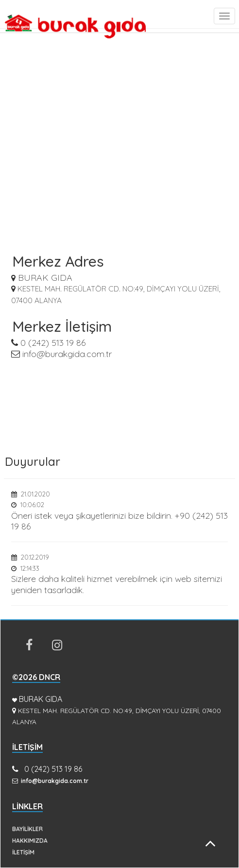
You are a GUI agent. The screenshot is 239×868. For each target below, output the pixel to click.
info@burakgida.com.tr (61, 354)
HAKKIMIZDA (30, 841)
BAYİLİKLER (27, 829)
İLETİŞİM (23, 852)
